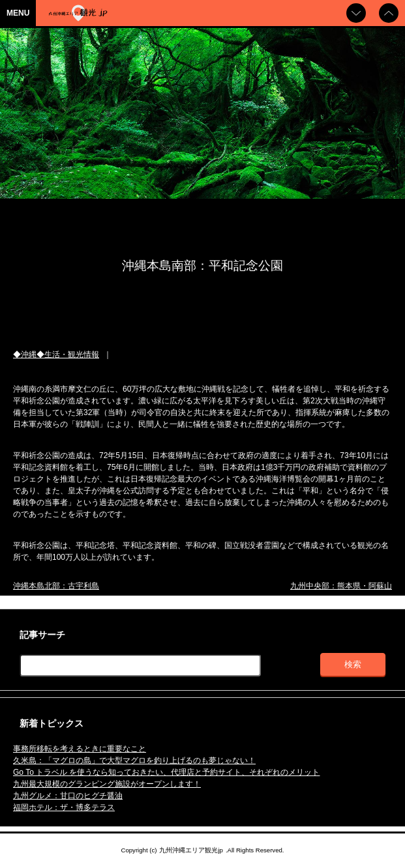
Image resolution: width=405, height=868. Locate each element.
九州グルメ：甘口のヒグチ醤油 (68, 796)
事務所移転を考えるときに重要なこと (80, 749)
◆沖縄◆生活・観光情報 (56, 354)
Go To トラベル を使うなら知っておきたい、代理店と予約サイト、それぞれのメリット (166, 772)
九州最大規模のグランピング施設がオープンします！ (107, 784)
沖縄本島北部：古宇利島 (56, 586)
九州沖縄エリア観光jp (191, 850)
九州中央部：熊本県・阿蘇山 (341, 586)
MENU (18, 13)
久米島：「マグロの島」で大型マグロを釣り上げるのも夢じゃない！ (134, 760)
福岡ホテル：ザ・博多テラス (64, 807)
